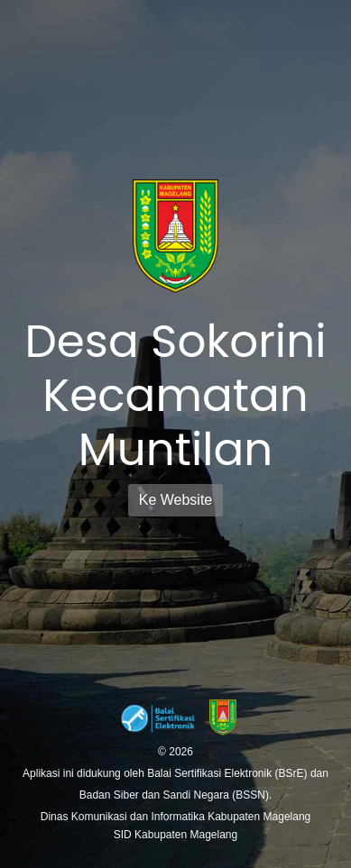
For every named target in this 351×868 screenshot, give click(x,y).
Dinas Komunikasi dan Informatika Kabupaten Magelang (176, 817)
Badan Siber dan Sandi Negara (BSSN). (175, 795)
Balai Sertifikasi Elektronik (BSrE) (229, 773)
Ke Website (176, 500)
